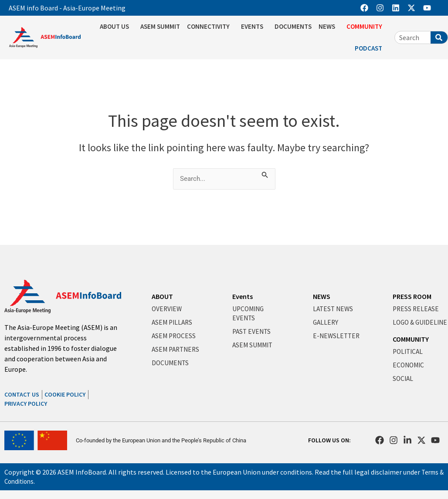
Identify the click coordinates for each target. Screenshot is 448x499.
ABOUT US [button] (117, 27)
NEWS (322, 296)
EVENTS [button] (254, 27)
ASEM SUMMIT (160, 26)
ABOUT (162, 296)
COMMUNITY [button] (367, 27)
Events (243, 296)
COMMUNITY (411, 348)
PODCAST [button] (371, 48)
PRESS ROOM (412, 296)
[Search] (439, 37)
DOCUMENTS (293, 26)
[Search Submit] (267, 173)
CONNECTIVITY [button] (210, 27)
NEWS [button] (329, 27)
